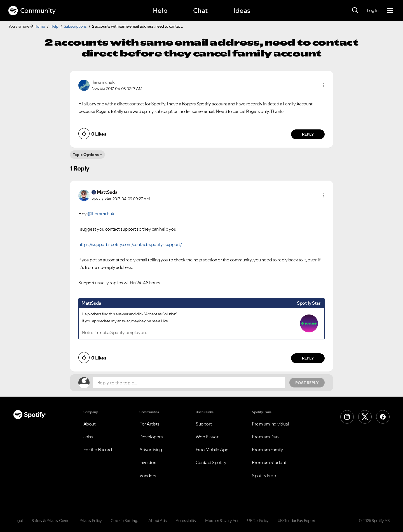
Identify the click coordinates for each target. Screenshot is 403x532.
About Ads (158, 521)
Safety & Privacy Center (51, 521)
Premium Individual (270, 424)
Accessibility (186, 521)
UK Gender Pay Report (297, 521)
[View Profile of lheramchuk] (103, 82)
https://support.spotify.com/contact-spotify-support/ (130, 244)
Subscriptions (75, 26)
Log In (373, 10)
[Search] (355, 11)
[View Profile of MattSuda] (107, 192)
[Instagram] (347, 417)
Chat (200, 10)
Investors (148, 462)
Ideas (242, 10)
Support (204, 424)
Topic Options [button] (86, 155)
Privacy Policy (91, 521)
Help (160, 10)
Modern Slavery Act (222, 521)
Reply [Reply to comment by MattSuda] (308, 358)
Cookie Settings (125, 521)
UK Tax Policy (258, 521)
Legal (18, 521)
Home (40, 26)
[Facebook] (383, 417)
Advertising (151, 450)
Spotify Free (264, 476)
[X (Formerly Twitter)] (365, 417)
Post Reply (307, 383)
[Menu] (390, 11)
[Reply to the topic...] (189, 383)
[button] (323, 85)
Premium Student (269, 462)
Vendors (148, 476)
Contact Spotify (211, 462)
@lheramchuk (101, 214)
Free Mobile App (212, 450)
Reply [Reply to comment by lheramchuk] (308, 134)
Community (32, 11)
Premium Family (267, 450)
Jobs (88, 437)
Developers (151, 437)
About (90, 424)
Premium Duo (265, 437)
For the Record (98, 450)
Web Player (207, 437)
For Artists (149, 424)
